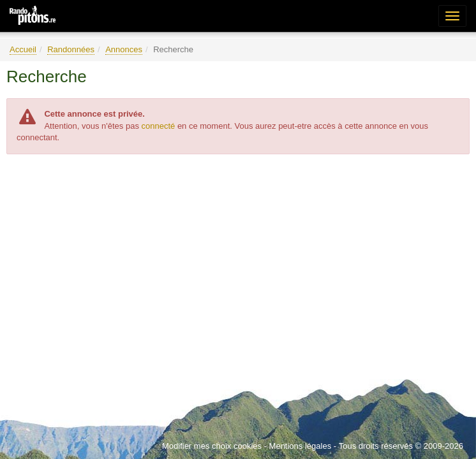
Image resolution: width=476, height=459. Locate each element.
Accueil (23, 49)
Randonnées (71, 49)
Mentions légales (301, 446)
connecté (159, 126)
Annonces (124, 49)
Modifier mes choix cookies (212, 446)
